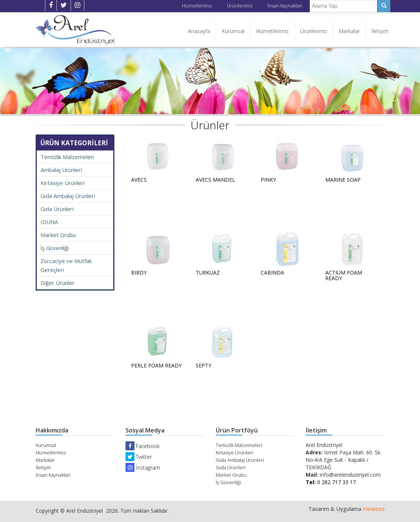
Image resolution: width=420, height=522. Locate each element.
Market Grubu (58, 235)
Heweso (374, 509)
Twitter (139, 457)
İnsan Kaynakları (285, 6)
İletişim (380, 31)
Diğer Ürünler (58, 283)
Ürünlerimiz (240, 6)
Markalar (349, 31)
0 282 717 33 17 (331, 482)
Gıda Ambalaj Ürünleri (68, 196)
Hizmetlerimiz (197, 6)
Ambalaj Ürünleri (61, 170)
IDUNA (49, 222)
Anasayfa (199, 31)
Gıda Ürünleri (57, 209)
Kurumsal (233, 31)
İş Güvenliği (55, 248)
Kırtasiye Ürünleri (63, 183)
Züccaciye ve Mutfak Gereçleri (66, 265)
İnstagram (143, 468)
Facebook (143, 446)
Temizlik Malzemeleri (67, 157)
